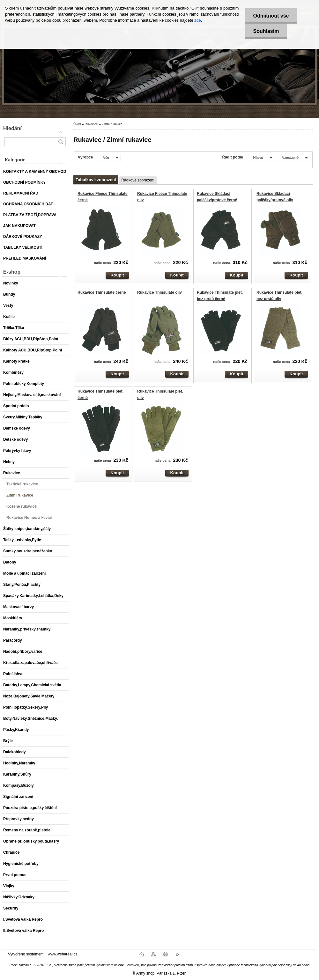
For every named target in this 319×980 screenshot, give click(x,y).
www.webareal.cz (63, 954)
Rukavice (91, 124)
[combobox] (261, 158)
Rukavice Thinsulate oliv (159, 292)
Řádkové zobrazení (138, 180)
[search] (61, 142)
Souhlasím (266, 31)
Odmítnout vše (271, 16)
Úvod (77, 124)
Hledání (12, 128)
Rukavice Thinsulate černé (102, 292)
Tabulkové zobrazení (96, 180)
